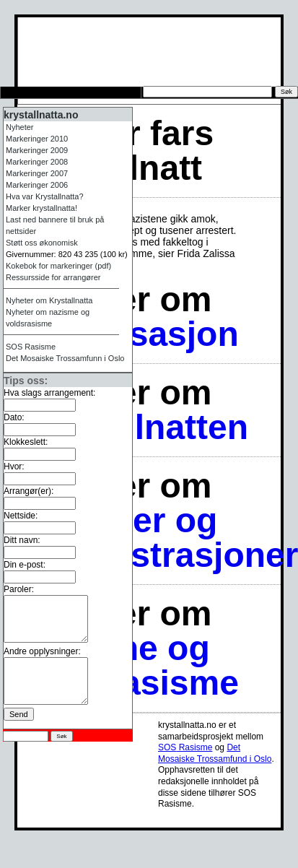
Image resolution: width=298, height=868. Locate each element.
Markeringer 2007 (37, 173)
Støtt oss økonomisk (42, 243)
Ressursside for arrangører (53, 277)
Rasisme (31, 347)
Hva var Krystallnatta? (45, 196)
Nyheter (20, 127)
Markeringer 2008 (37, 162)
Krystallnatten (133, 427)
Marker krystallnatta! (41, 208)
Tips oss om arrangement (70, 92)
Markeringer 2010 (37, 139)
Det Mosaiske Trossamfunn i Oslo (65, 358)
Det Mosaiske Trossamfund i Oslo (215, 753)
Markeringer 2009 (37, 150)
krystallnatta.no (41, 115)
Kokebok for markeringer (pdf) (58, 266)
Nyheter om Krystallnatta (49, 300)
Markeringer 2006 (37, 185)
